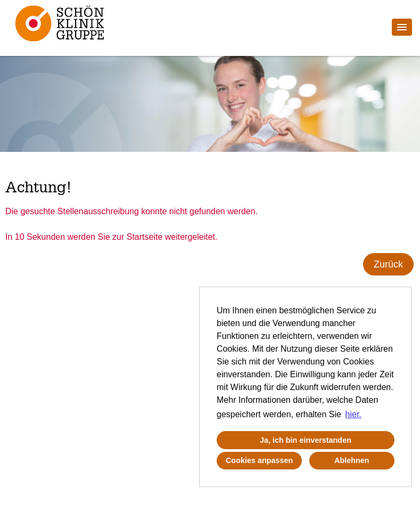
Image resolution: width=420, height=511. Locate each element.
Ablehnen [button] (352, 460)
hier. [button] (353, 414)
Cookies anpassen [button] (259, 460)
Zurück (388, 264)
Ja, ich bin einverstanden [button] (306, 440)
